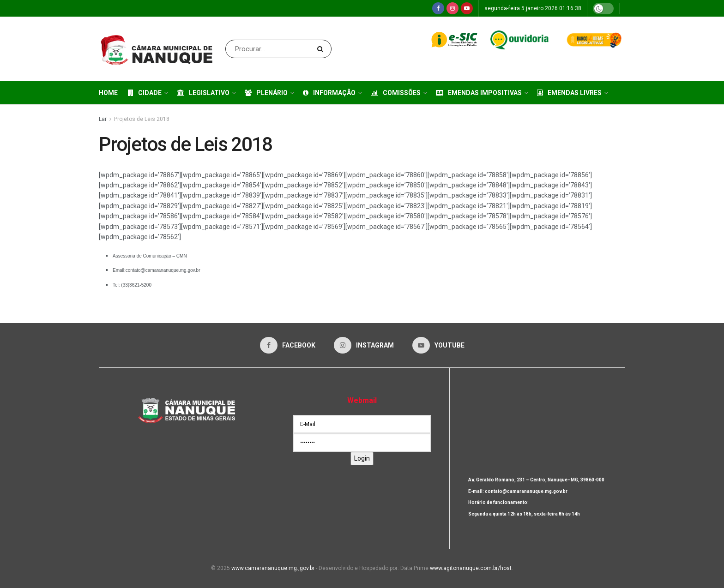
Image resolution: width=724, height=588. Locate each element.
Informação (329, 93)
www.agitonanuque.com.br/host (471, 568)
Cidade (145, 93)
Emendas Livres (569, 93)
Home (108, 93)
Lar (103, 119)
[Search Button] (322, 49)
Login (362, 458)
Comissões (396, 93)
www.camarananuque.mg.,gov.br (273, 568)
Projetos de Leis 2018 (142, 119)
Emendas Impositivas (479, 93)
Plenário (266, 93)
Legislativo (203, 93)
